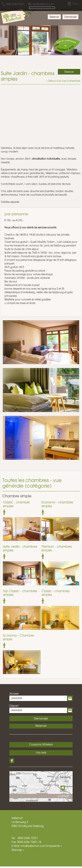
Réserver (54, 17)
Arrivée (14, 694)
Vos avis (41, 752)
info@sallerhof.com (33, 846)
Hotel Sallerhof (19, 15)
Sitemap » (18, 850)
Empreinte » (54, 846)
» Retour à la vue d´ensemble (63, 81)
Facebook (12, 761)
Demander (70, 17)
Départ (14, 706)
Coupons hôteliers (41, 744)
